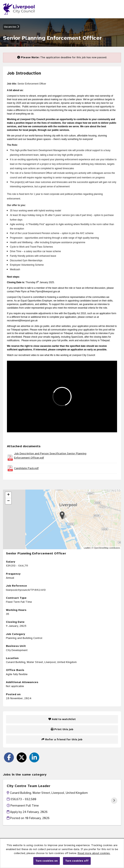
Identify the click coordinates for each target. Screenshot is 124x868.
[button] (62, 515)
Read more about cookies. (94, 853)
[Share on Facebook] (9, 757)
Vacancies (11, 27)
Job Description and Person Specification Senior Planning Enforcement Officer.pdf (50, 455)
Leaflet (87, 548)
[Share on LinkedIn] (34, 757)
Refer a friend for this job (62, 739)
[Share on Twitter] (22, 757)
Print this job (62, 729)
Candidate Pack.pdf (26, 468)
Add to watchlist (62, 719)
